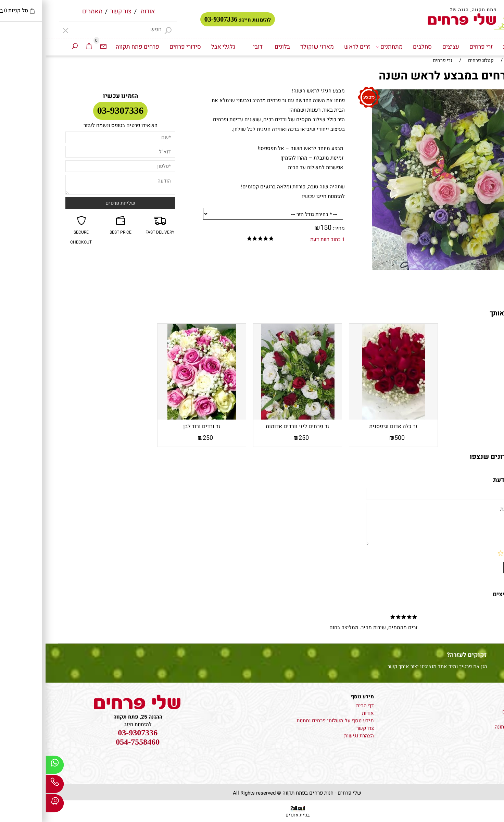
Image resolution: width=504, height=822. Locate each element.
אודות (102, 11)
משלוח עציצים (473, 712)
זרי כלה (480, 719)
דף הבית (467, 47)
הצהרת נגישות (313, 736)
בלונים (237, 47)
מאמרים (47, 11)
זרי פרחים (436, 47)
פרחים (481, 704)
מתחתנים (344, 47)
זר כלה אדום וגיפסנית (348, 426)
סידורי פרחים (140, 47)
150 (280, 228)
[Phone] (9, 786)
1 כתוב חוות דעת (282, 239)
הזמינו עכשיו (75, 96)
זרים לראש (312, 47)
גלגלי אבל (178, 47)
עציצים (405, 47)
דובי (212, 47)
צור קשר (75, 11)
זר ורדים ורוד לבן (156, 426)
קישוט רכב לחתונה (469, 727)
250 (258, 438)
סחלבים (377, 47)
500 (354, 438)
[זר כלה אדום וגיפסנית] (348, 418)
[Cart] (43, 47)
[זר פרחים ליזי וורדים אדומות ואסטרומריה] (252, 418)
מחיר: (293, 228)
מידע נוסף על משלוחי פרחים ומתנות (290, 721)
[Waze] (9, 805)
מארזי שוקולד (272, 47)
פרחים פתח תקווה (92, 47)
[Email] (58, 47)
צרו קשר (320, 728)
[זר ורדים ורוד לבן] (156, 418)
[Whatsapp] (9, 767)
